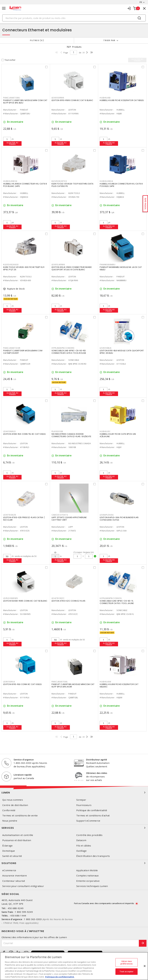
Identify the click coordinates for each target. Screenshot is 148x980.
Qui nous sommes (13, 800)
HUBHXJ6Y (105, 431)
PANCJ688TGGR (12, 348)
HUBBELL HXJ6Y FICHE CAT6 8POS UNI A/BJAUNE (118, 435)
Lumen (74, 793)
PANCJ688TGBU (12, 98)
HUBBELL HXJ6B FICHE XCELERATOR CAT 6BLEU (122, 100)
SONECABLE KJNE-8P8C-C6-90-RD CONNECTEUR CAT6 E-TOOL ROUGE (69, 352)
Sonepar (81, 800)
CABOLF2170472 (60, 515)
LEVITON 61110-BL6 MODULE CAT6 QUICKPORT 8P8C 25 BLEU (122, 352)
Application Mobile (87, 870)
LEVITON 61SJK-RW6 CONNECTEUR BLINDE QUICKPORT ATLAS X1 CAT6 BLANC (72, 268)
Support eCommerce (88, 821)
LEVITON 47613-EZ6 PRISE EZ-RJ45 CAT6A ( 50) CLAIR (24, 519)
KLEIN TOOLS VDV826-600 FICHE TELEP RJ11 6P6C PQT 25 (24, 268)
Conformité (9, 810)
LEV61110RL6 (9, 682)
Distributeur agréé (97, 760)
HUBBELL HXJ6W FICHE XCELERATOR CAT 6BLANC (119, 685)
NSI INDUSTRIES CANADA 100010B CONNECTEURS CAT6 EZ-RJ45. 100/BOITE (71, 435)
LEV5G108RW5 (10, 598)
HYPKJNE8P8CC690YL (111, 598)
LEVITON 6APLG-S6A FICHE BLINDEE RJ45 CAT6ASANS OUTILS (119, 519)
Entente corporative (88, 881)
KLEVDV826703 (59, 181)
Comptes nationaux (87, 876)
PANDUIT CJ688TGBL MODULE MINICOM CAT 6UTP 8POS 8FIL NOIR (73, 685)
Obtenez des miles (97, 773)
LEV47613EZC (58, 598)
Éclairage (7, 846)
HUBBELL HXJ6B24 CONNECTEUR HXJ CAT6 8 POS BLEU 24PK (121, 185)
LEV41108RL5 (9, 431)
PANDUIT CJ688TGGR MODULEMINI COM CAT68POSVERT (23, 352)
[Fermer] (145, 966)
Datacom (81, 840)
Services (74, 828)
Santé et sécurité (12, 856)
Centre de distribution (15, 805)
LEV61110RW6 (58, 98)
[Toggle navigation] (4, 8)
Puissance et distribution (17, 840)
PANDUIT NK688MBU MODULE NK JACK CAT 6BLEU (121, 268)
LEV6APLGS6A (107, 515)
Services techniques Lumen (92, 886)
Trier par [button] (109, 40)
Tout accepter (127, 971)
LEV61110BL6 (105, 348)
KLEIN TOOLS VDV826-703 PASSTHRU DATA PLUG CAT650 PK (73, 185)
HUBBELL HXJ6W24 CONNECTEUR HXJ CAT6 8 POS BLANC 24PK (25, 185)
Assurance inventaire (15, 876)
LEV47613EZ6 (10, 515)
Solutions (74, 863)
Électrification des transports (93, 856)
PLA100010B (57, 431)
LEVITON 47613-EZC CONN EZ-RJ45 (68, 601)
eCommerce (9, 870)
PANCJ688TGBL (60, 682)
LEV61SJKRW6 (58, 265)
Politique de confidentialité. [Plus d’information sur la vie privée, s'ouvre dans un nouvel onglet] (60, 977)
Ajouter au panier (12, 143)
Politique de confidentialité (92, 810)
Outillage (81, 851)
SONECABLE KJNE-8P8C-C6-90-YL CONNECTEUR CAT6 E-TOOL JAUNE (117, 602)
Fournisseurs (84, 805)
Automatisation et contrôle (18, 835)
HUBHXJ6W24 (10, 181)
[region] (74, 966)
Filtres (37, 40)
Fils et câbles (84, 846)
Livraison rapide (23, 775)
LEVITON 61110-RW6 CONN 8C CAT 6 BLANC (72, 100)
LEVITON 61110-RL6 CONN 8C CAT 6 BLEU (22, 684)
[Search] (74, 18)
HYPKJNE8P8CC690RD (63, 348)
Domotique (9, 851)
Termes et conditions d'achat (93, 816)
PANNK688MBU (107, 265)
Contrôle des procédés (89, 835)
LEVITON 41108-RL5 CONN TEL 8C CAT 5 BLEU (24, 434)
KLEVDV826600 (11, 265)
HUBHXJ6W (105, 682)
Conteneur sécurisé (14, 881)
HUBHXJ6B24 (106, 181)
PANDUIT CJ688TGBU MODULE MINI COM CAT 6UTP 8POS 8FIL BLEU (25, 102)
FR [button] (141, 2)
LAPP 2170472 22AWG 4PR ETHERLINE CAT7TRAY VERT (69, 519)
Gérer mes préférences (127, 962)
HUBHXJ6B (105, 98)
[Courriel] (70, 943)
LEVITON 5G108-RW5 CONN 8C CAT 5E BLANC (25, 601)
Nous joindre (10, 821)
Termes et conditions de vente (20, 816)
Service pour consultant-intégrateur (23, 886)
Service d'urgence (24, 760)
